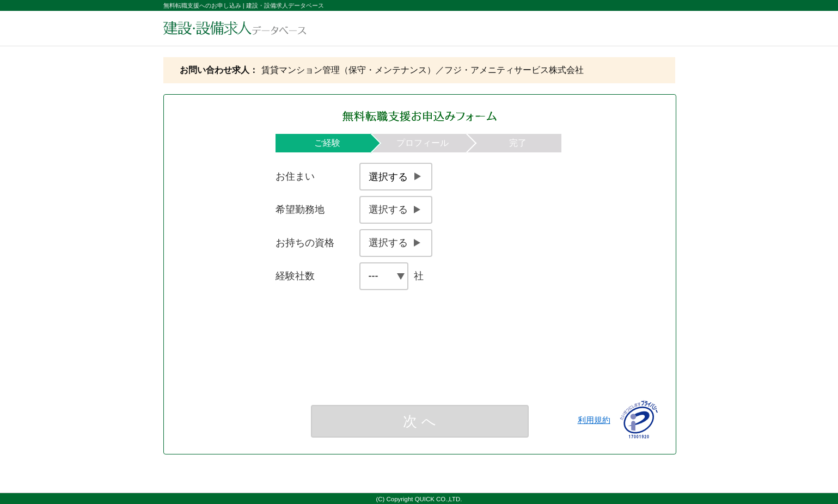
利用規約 (594, 420)
